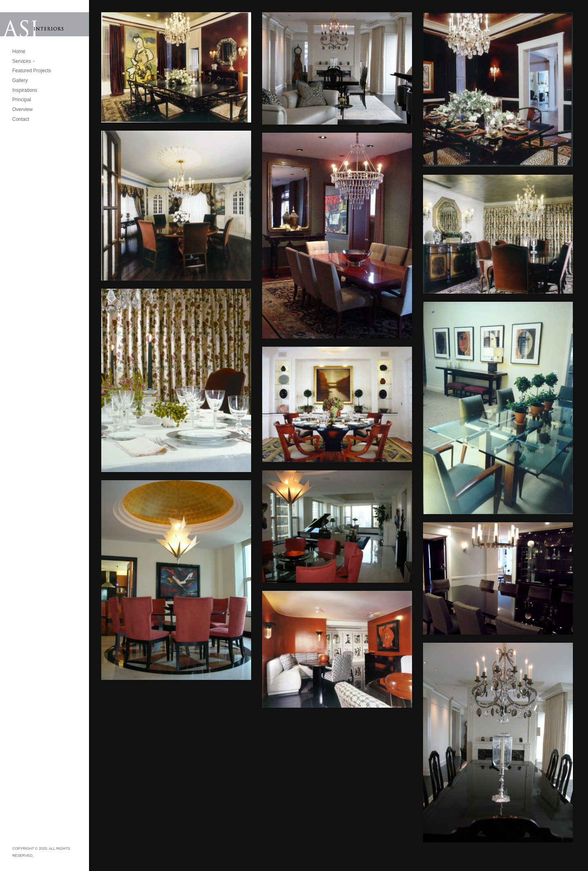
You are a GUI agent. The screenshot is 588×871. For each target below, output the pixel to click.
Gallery (20, 80)
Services (22, 61)
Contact (21, 119)
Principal (22, 100)
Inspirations (25, 90)
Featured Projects (32, 71)
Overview (22, 109)
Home (19, 51)
